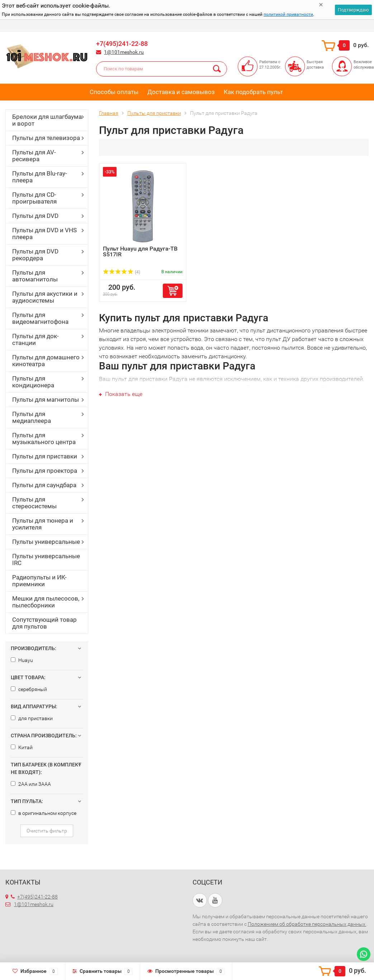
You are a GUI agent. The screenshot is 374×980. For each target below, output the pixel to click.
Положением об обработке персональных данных (307, 924)
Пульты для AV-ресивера (34, 156)
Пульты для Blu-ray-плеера (40, 177)
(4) (122, 272)
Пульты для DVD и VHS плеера (44, 234)
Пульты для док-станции (35, 339)
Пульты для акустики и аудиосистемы (45, 297)
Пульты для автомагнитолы (35, 276)
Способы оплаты (114, 92)
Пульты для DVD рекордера (35, 255)
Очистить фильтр (47, 831)
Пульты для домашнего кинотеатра (46, 361)
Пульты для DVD (35, 216)
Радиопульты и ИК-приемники (39, 581)
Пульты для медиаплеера (32, 417)
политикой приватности (288, 14)
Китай (22, 747)
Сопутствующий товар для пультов (44, 623)
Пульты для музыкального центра (44, 438)
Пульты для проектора (45, 471)
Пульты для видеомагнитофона (40, 318)
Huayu (22, 660)
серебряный (29, 689)
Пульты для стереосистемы (34, 503)
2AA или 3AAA (31, 784)
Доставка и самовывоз (181, 92)
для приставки (32, 718)
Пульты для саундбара (44, 485)
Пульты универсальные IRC (46, 559)
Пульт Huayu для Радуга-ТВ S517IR (140, 251)
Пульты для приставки (45, 456)
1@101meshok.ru (124, 52)
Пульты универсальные (46, 542)
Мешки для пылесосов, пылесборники (46, 602)
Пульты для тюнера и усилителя (43, 524)
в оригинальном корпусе (44, 813)
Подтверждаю (353, 10)
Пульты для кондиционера (33, 382)
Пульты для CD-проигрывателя (34, 198)
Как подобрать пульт (253, 92)
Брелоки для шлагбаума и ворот (47, 120)
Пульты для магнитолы (46, 400)
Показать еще (121, 394)
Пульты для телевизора (46, 138)
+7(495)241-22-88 (122, 44)
